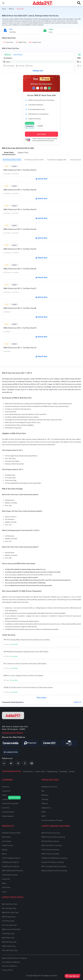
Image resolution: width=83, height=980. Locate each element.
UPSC (44, 812)
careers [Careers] (5, 799)
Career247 (6, 879)
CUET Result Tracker (10, 875)
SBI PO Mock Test (9, 917)
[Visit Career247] (49, 743)
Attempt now (38, 71)
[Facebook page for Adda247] (25, 763)
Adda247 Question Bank (11, 833)
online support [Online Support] (8, 816)
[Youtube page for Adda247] (32, 763)
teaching (45, 799)
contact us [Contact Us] (6, 791)
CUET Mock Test (8, 934)
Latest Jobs (40, 771)
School (72, 771)
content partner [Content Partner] (8, 812)
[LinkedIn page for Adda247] (4, 763)
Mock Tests (6, 837)
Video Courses (8, 845)
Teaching (63, 771)
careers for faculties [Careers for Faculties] (10, 803)
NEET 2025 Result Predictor (13, 871)
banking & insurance (49, 787)
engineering (46, 808)
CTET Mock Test (8, 921)
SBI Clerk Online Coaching (52, 845)
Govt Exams (28, 771)
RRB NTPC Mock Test (10, 912)
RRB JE (11, 9)
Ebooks (5, 850)
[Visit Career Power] (11, 752)
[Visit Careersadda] (11, 743)
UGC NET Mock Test (10, 950)
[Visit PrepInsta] (30, 743)
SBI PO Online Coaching (51, 833)
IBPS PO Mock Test (9, 942)
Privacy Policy (7, 970)
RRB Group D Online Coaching (53, 837)
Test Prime (6, 887)
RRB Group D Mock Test (11, 929)
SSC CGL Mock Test (9, 925)
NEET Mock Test (8, 938)
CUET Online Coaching (50, 850)
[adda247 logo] (13, 715)
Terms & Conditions (10, 966)
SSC (43, 791)
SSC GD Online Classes (50, 841)
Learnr (4, 892)
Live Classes (7, 841)
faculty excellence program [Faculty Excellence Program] (52, 820)
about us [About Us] (6, 787)
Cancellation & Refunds (11, 962)
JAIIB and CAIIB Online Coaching (54, 858)
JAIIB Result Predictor (10, 862)
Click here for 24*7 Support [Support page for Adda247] (12, 733)
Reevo (4, 883)
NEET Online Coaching (50, 854)
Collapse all (77, 702)
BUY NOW (42, 134)
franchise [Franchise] (6, 808)
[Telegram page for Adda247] (18, 763)
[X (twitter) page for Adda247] (11, 763)
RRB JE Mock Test (9, 946)
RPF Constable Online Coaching (54, 866)
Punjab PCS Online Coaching (53, 862)
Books (4, 854)
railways (45, 795)
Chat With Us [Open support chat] (72, 976)
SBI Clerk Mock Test (10, 904)
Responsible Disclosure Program (14, 958)
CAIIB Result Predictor (11, 866)
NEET (44, 816)
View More (41, 698)
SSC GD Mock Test (9, 908)
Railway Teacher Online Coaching (54, 871)
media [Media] (4, 795)
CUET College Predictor (11, 858)
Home (4, 9)
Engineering (52, 771)
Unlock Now (41, 179)
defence (45, 803)
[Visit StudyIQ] (69, 743)
